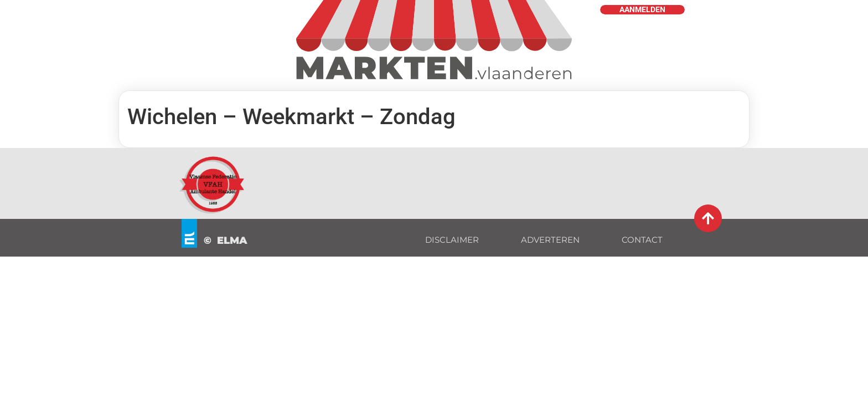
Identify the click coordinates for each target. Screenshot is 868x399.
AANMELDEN (642, 10)
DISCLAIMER (452, 240)
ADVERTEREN (550, 240)
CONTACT (642, 240)
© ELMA (226, 241)
